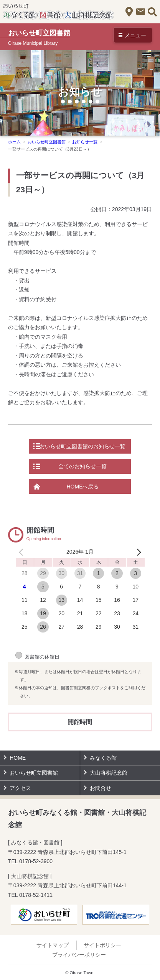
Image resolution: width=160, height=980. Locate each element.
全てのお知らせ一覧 (82, 466)
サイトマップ (53, 945)
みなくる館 (103, 758)
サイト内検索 (152, 12)
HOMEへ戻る (82, 487)
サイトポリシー (102, 945)
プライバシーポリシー (79, 955)
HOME (18, 758)
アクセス (129, 12)
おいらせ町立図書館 (47, 142)
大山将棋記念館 (109, 773)
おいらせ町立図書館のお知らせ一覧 (82, 446)
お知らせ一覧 (85, 142)
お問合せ (141, 12)
